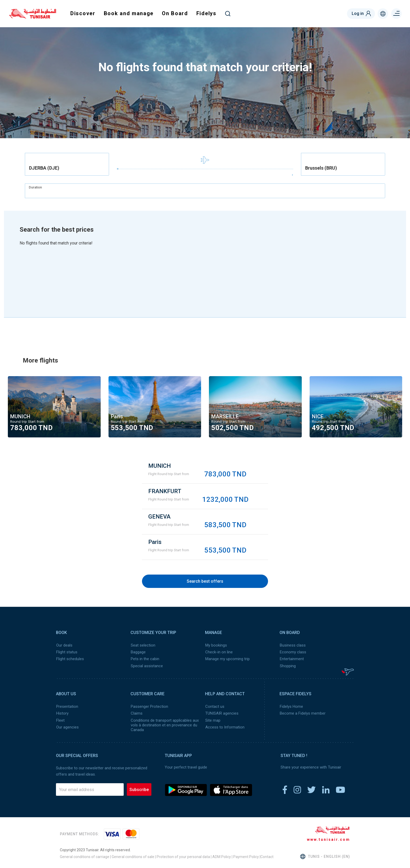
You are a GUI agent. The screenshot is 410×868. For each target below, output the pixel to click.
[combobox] (67, 164)
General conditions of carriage (85, 856)
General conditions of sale (133, 856)
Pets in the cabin (145, 659)
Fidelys (206, 13)
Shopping (287, 666)
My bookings (216, 645)
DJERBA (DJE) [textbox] (44, 168)
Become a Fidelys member (302, 713)
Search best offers (205, 581)
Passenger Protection (149, 706)
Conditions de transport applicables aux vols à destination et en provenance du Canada (164, 725)
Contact (267, 856)
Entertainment (292, 659)
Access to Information (225, 727)
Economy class (293, 652)
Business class (292, 645)
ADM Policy (221, 856)
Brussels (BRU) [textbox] (321, 168)
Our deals (64, 645)
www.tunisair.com (329, 839)
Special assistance (147, 666)
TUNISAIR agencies (222, 713)
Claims (136, 713)
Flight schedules (70, 659)
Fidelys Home (291, 706)
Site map (213, 720)
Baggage (138, 652)
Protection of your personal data (183, 856)
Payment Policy (246, 856)
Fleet (60, 720)
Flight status (67, 652)
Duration (35, 187)
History (62, 713)
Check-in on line (219, 652)
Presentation (67, 706)
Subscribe (139, 789)
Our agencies (67, 727)
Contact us (215, 706)
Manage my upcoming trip (227, 659)
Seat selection (143, 645)
